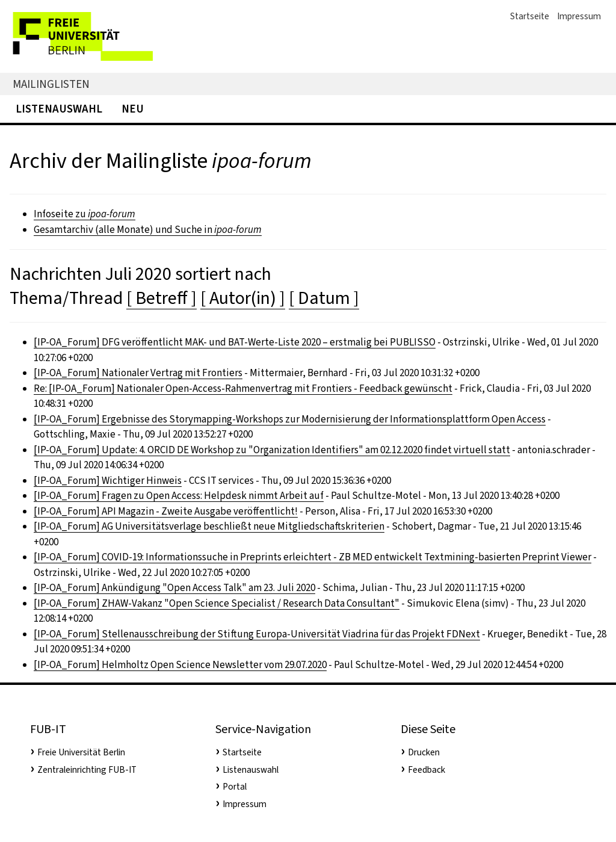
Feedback (427, 770)
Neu (133, 109)
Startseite (530, 16)
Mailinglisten (51, 84)
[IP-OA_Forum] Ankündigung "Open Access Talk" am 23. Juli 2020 (174, 588)
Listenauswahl (59, 109)
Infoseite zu (85, 214)
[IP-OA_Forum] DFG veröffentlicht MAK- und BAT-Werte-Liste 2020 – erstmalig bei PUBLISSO (235, 342)
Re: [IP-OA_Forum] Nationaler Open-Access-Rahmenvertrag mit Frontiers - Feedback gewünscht (243, 388)
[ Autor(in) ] (243, 298)
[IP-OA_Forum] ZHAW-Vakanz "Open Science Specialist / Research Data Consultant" (217, 603)
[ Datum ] (324, 298)
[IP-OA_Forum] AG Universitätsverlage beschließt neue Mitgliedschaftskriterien (209, 526)
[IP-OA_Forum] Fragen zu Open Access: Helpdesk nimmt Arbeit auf (179, 496)
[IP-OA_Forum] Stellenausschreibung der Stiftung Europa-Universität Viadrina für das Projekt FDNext (257, 634)
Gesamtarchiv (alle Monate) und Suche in (148, 230)
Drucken (424, 752)
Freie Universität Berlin (81, 752)
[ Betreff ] (162, 298)
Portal (235, 787)
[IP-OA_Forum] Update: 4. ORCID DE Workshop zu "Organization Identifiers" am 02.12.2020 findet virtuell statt (272, 450)
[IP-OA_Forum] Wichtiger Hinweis (108, 481)
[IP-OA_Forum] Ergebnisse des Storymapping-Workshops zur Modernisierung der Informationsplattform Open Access (290, 419)
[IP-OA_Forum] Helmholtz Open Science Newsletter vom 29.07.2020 (180, 665)
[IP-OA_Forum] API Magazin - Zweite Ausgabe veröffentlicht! (166, 511)
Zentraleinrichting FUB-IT (87, 770)
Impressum (579, 16)
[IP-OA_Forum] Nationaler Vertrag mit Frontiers (138, 373)
